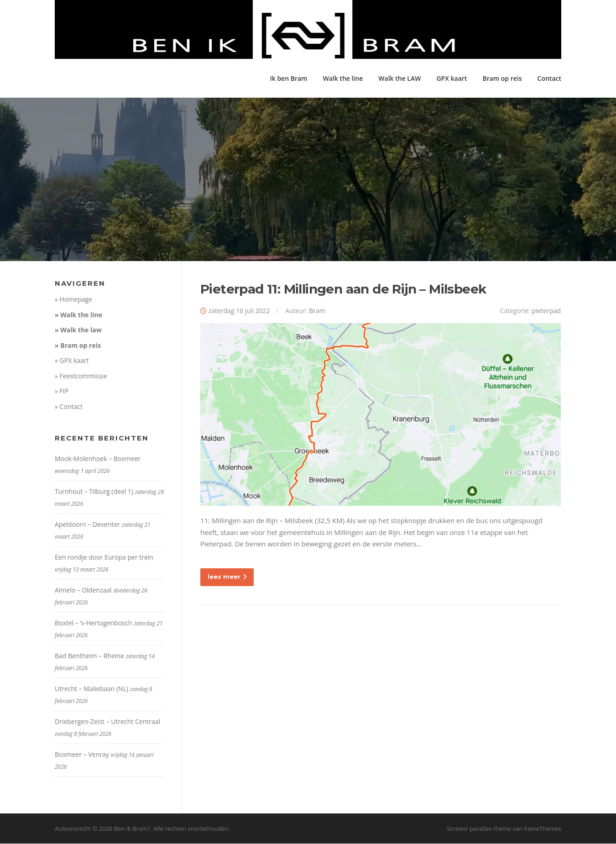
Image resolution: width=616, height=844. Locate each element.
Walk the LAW (399, 78)
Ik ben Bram (288, 78)
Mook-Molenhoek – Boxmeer (98, 459)
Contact (549, 78)
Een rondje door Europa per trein (104, 558)
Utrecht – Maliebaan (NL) (91, 689)
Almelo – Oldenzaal (83, 591)
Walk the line (343, 78)
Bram (317, 312)
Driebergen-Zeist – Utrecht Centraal (107, 722)
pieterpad (546, 312)
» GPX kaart (72, 361)
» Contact (69, 407)
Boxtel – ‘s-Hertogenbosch (93, 624)
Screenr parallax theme (479, 829)
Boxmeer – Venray (82, 755)
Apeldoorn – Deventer (87, 525)
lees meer (227, 577)
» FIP (62, 392)
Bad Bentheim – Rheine (89, 657)
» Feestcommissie (81, 376)
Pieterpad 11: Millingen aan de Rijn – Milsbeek (343, 290)
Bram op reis (502, 78)
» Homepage (73, 300)
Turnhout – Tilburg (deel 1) (94, 492)
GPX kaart (452, 78)
